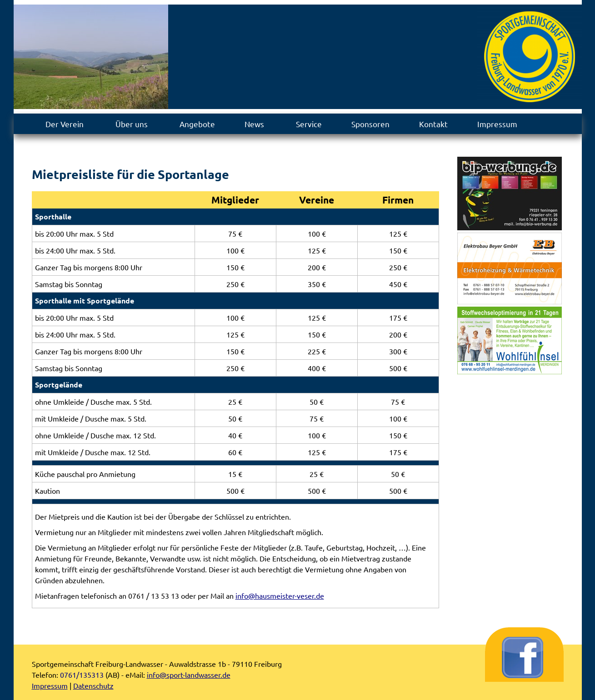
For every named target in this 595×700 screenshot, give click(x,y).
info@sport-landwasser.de (189, 675)
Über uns (132, 124)
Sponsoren (370, 124)
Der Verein (65, 124)
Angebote (197, 124)
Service (309, 124)
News (254, 124)
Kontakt (433, 124)
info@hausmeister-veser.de (280, 596)
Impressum (497, 124)
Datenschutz (93, 685)
